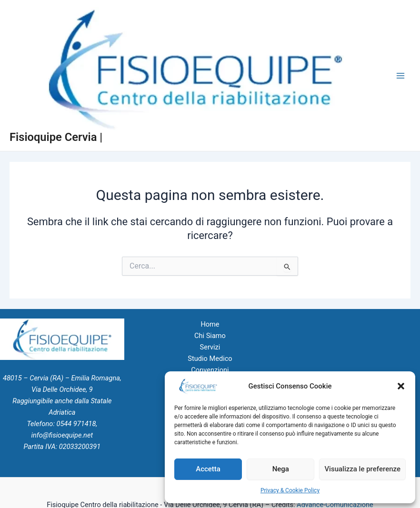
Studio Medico (210, 359)
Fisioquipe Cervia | (56, 137)
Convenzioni (210, 370)
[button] (401, 386)
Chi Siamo (210, 336)
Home (210, 324)
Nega (281, 469)
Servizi (210, 347)
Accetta (208, 469)
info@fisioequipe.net (62, 435)
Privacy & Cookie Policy (290, 490)
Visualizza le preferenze (362, 469)
